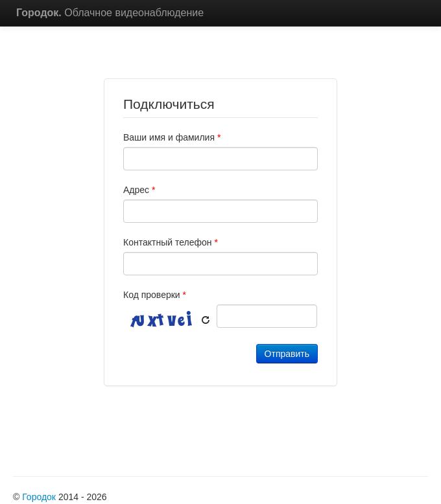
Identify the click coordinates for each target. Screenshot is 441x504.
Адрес (139, 190)
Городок (39, 497)
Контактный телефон (171, 242)
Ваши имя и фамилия (172, 137)
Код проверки (155, 295)
